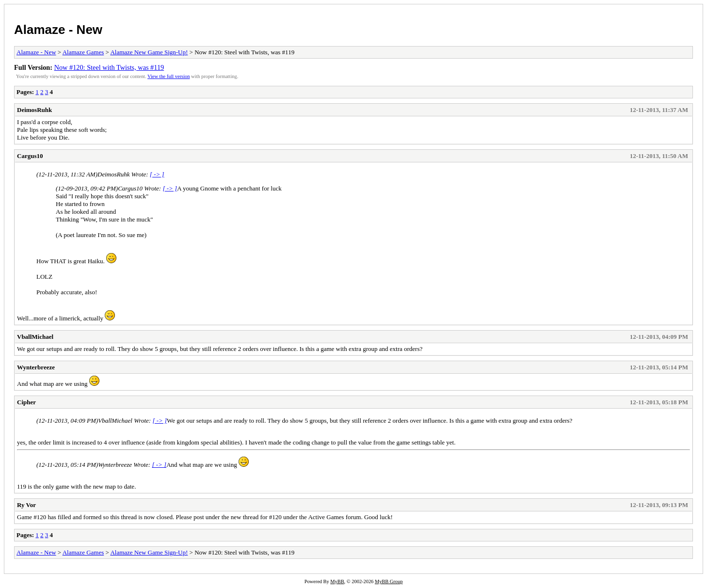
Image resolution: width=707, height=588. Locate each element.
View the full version (169, 76)
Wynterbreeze (36, 367)
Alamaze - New (58, 30)
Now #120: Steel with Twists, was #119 (109, 67)
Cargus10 (30, 156)
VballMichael (35, 337)
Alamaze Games (83, 52)
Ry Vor (26, 505)
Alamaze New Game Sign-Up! (149, 52)
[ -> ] (157, 174)
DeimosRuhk (34, 110)
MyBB (337, 581)
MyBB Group (389, 581)
